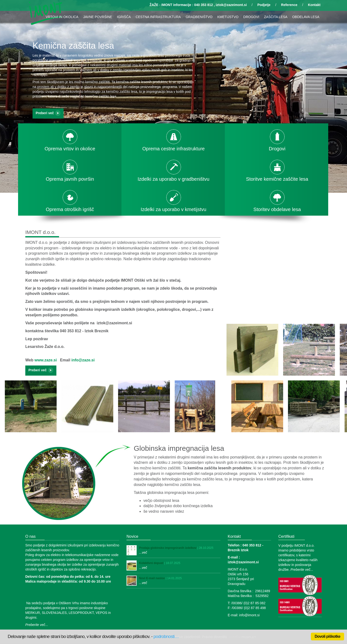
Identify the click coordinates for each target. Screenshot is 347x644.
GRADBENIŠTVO (199, 17)
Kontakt (314, 5)
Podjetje (264, 5)
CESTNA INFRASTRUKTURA (158, 17)
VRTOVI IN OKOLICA (62, 17)
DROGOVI (251, 17)
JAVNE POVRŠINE (98, 17)
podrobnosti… (166, 636)
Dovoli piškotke (327, 636)
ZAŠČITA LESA (276, 17)
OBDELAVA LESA (306, 17)
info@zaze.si (83, 360)
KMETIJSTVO (228, 17)
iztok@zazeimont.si (231, 5)
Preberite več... (37, 625)
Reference (289, 5)
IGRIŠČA (124, 17)
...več (143, 552)
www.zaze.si (46, 360)
